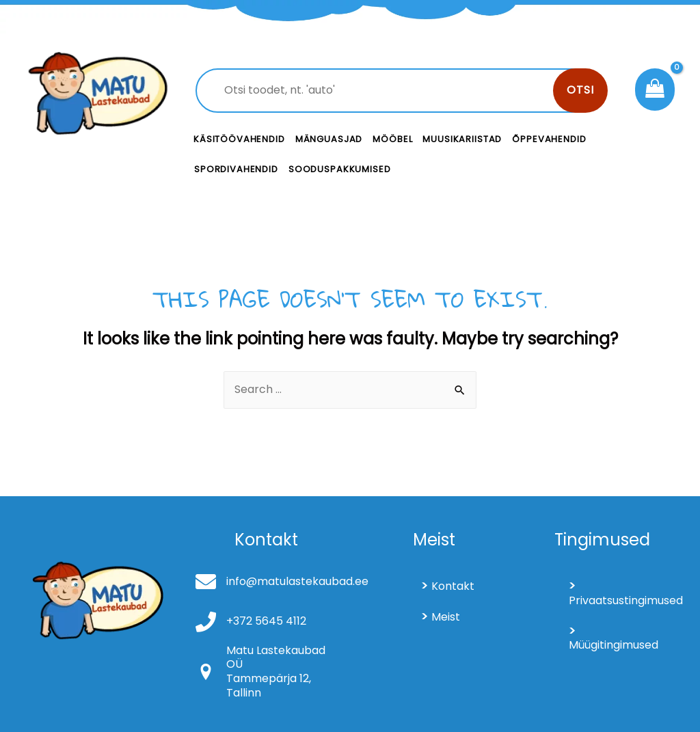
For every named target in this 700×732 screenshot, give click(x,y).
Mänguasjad (329, 139)
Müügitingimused (614, 645)
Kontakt (453, 586)
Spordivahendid (236, 169)
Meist (446, 617)
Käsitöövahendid (239, 139)
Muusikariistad (462, 139)
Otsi (580, 90)
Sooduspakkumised (340, 169)
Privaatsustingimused (621, 600)
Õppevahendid (549, 139)
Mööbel (392, 139)
